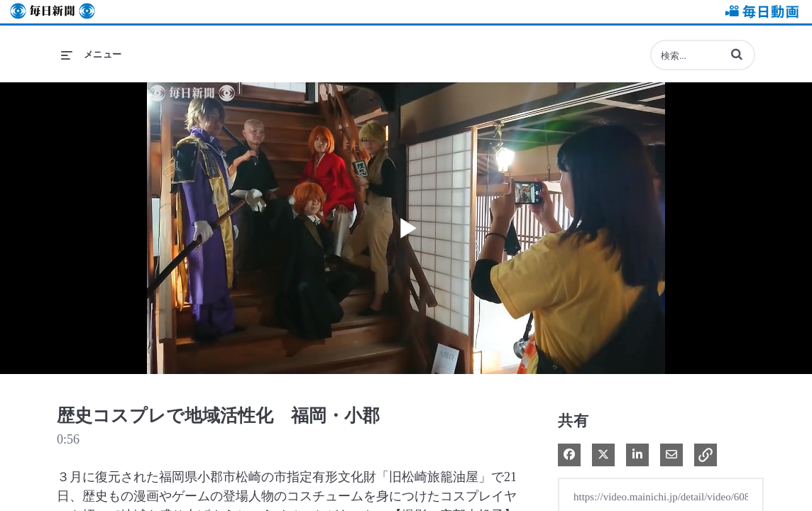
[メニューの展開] (92, 55)
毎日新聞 (53, 12)
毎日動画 (759, 12)
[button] (737, 54)
